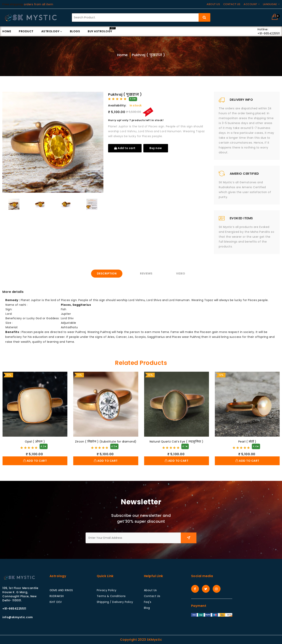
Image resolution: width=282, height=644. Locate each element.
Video (181, 273)
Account (250, 4)
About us (213, 4)
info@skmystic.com (18, 617)
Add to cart (125, 148)
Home (122, 55)
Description (107, 273)
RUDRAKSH (57, 596)
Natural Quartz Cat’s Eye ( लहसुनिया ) (177, 442)
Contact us (232, 4)
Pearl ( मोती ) (247, 442)
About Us (150, 590)
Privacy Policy (107, 590)
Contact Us (152, 596)
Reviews (146, 273)
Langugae (270, 4)
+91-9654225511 (14, 609)
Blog (147, 608)
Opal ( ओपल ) (35, 442)
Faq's (148, 602)
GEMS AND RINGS (61, 590)
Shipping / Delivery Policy (115, 602)
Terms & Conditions (111, 596)
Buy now (156, 148)
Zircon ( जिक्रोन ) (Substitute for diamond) (106, 442)
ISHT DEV (56, 602)
